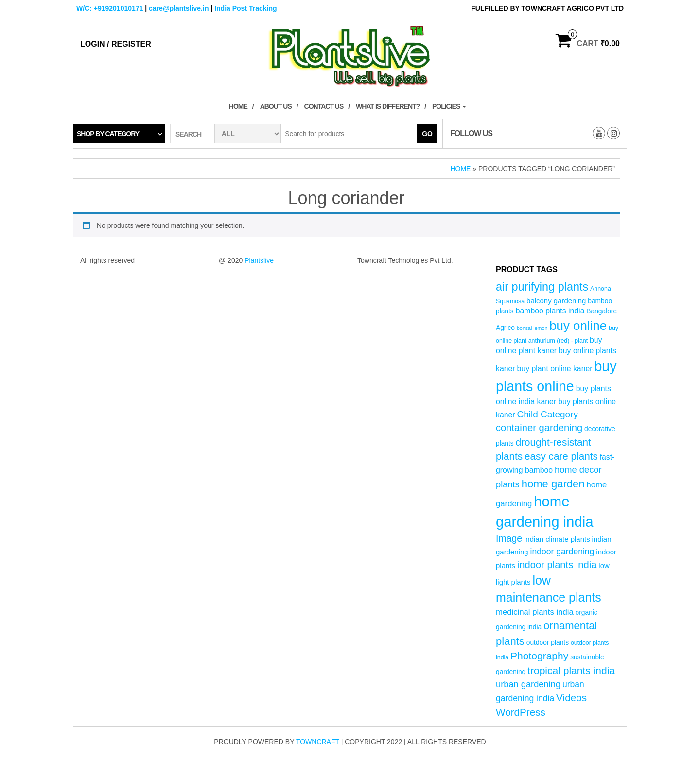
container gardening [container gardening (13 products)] (539, 428)
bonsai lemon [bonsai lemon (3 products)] (532, 328)
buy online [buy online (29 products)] (578, 326)
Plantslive (259, 260)
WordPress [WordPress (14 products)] (521, 712)
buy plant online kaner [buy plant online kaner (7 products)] (555, 369)
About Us (276, 106)
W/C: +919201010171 (110, 8)
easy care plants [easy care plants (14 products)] (561, 456)
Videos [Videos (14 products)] (571, 698)
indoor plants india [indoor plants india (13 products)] (557, 565)
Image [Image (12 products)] (509, 538)
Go (427, 134)
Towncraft (318, 742)
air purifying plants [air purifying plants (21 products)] (542, 287)
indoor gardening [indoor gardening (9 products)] (562, 552)
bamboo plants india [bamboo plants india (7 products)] (550, 311)
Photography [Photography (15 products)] (539, 656)
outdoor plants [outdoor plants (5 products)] (548, 643)
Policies (449, 106)
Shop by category (108, 134)
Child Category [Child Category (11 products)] (548, 414)
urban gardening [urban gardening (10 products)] (528, 684)
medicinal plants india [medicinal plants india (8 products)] (535, 612)
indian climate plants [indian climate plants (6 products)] (557, 539)
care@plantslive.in (179, 8)
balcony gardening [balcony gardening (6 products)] (556, 301)
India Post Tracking (245, 8)
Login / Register (116, 44)
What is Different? (388, 106)
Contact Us (324, 106)
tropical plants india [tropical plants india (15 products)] (571, 670)
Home (238, 106)
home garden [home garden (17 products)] (553, 484)
